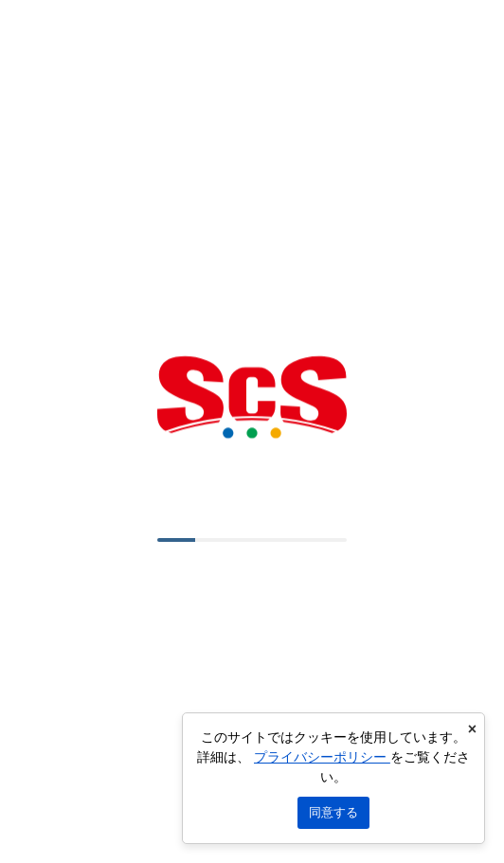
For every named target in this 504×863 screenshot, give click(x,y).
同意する (333, 812)
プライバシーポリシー (322, 757)
